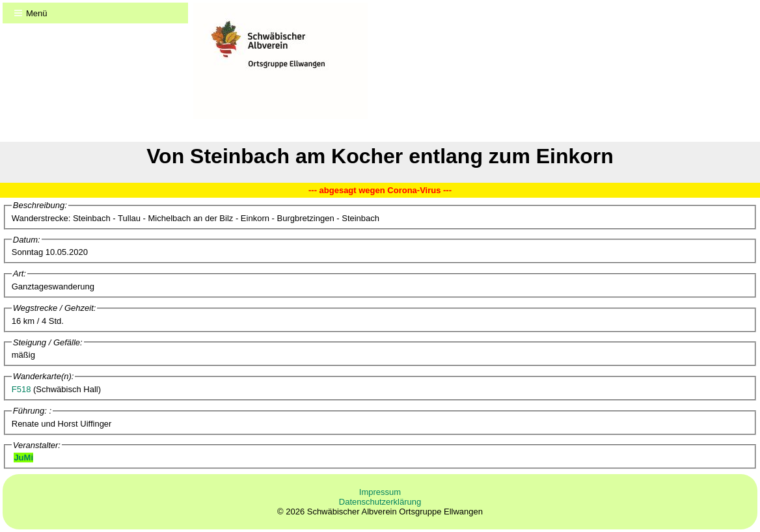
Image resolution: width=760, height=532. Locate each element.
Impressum (380, 492)
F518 (21, 389)
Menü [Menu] (37, 13)
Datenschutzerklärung (380, 502)
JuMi (23, 458)
